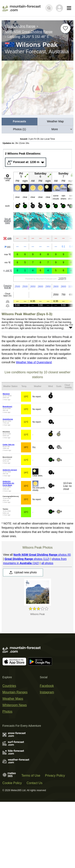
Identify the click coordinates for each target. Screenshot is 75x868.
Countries (9, 686)
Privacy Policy (55, 776)
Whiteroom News (15, 705)
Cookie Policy (12, 783)
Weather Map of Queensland (34, 362)
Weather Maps (13, 699)
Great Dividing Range (20, 26)
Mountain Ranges (15, 692)
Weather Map (55, 121)
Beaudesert (7, 406)
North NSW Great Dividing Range (29, 32)
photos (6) (42, 555)
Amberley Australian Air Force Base (8, 483)
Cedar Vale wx (8, 444)
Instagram (47, 692)
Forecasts (19, 121)
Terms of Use (31, 776)
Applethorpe (8, 419)
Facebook (47, 686)
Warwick (6, 394)
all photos (47, 563)
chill (7, 271)
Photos (7, 712)
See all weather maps (8, 221)
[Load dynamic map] (37, 89)
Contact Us (34, 783)
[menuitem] (20, 122)
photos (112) (27, 559)
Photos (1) (19, 129)
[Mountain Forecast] (21, 8)
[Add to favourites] (65, 28)
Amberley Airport (10, 470)
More (55, 129)
